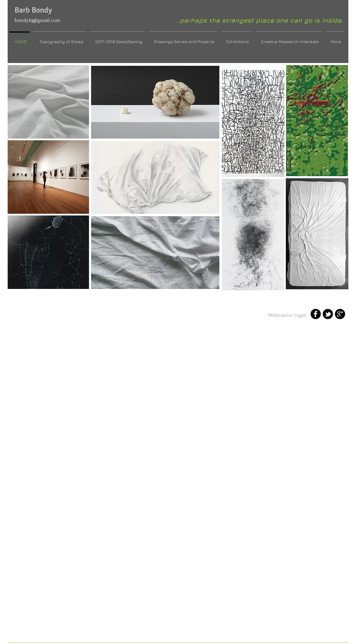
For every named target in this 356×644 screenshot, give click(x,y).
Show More (253, 297)
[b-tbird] (328, 314)
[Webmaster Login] (287, 315)
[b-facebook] (316, 314)
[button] (48, 102)
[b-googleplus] (340, 314)
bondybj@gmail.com (37, 20)
